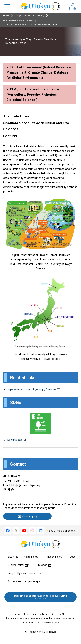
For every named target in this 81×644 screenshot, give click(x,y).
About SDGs (17, 440)
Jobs (73, 557)
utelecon (44, 565)
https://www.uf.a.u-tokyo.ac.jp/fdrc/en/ (33, 389)
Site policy (32, 557)
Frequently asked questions (24, 573)
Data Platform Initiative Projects (18, 21)
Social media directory (62, 531)
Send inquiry (30, 516)
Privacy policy (54, 557)
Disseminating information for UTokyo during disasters (40, 597)
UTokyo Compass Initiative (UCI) (29, 16)
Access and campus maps (24, 581)
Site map (13, 557)
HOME (6, 16)
